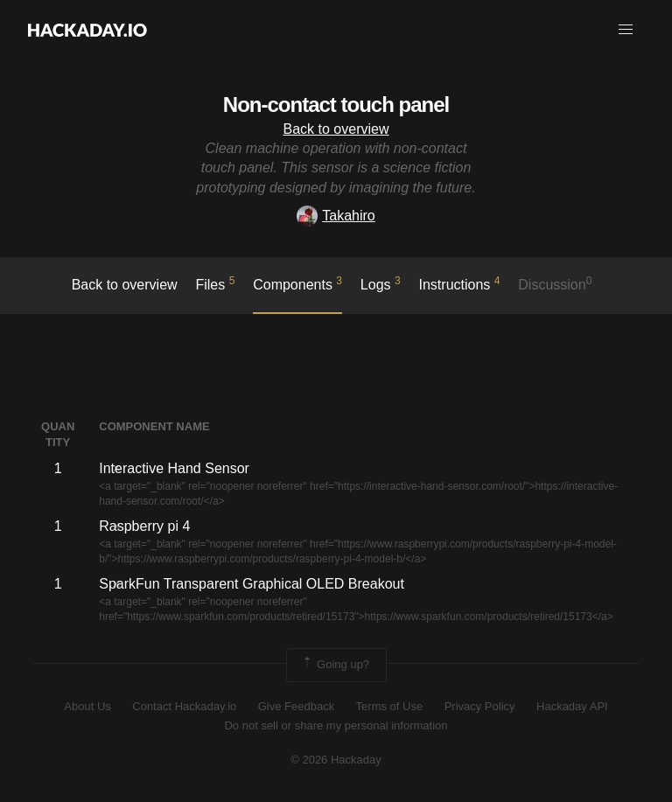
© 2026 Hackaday (336, 760)
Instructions (460, 283)
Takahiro (336, 216)
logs (381, 283)
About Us (87, 706)
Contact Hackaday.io (184, 706)
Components (297, 283)
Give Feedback (296, 706)
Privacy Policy (480, 706)
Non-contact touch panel (336, 105)
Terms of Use (390, 706)
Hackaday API (572, 706)
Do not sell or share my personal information (336, 725)
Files (215, 283)
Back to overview (336, 129)
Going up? (335, 665)
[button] (626, 30)
